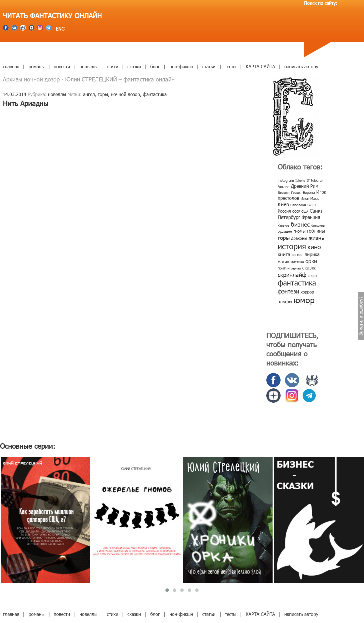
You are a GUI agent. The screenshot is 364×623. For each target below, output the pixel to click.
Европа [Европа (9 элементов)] (309, 192)
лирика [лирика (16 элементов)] (312, 254)
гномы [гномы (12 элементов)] (299, 231)
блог (155, 66)
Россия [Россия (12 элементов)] (284, 211)
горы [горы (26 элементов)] (284, 237)
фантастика (155, 94)
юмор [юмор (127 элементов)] (304, 300)
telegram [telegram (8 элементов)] (318, 180)
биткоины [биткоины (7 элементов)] (318, 225)
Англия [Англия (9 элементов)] (284, 186)
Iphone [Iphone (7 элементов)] (300, 180)
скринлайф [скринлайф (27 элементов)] (292, 274)
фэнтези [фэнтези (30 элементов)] (288, 291)
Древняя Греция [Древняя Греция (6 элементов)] (290, 192)
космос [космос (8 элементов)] (297, 255)
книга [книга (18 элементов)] (284, 254)
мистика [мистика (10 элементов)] (297, 262)
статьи (209, 66)
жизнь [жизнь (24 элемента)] (316, 237)
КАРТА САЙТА (260, 66)
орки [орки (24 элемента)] (311, 261)
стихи (113, 66)
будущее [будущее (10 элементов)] (285, 231)
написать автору (301, 66)
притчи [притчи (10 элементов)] (284, 268)
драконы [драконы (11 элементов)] (299, 238)
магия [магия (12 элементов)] (283, 261)
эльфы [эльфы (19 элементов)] (285, 301)
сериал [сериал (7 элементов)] (296, 268)
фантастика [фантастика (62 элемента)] (297, 283)
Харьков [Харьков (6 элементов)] (284, 225)
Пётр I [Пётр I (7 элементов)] (312, 205)
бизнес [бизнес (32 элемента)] (300, 224)
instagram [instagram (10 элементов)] (286, 180)
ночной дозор (125, 94)
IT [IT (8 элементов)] (308, 180)
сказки (134, 66)
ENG (59, 29)
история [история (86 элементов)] (292, 246)
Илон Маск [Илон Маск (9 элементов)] (310, 198)
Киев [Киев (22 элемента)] (283, 204)
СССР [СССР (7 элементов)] (296, 211)
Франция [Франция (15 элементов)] (311, 217)
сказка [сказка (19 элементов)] (309, 267)
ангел (89, 94)
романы (37, 66)
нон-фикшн (181, 66)
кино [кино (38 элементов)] (314, 246)
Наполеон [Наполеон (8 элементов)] (298, 205)
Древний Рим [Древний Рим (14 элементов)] (305, 186)
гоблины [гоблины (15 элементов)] (316, 231)
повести (62, 66)
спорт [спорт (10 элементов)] (312, 275)
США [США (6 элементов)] (305, 211)
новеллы (88, 66)
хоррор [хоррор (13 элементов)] (307, 292)
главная (11, 66)
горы (103, 94)
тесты (231, 66)
